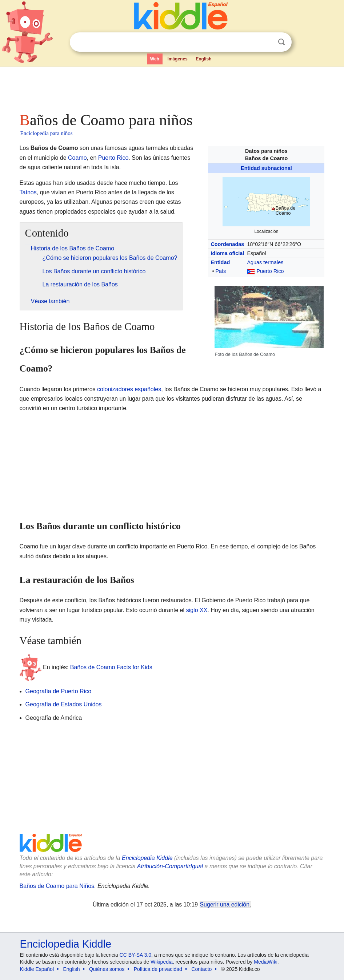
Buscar (281, 42)
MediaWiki (266, 962)
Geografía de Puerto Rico (58, 691)
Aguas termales (265, 262)
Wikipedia (162, 962)
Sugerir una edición (225, 904)
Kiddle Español (37, 969)
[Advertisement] (172, 87)
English (203, 59)
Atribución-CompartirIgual (170, 866)
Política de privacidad (158, 969)
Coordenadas (227, 244)
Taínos (28, 192)
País (221, 271)
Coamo (77, 158)
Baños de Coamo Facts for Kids (111, 667)
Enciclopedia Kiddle (147, 858)
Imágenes (177, 59)
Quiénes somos (107, 969)
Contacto (201, 969)
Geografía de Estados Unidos (64, 704)
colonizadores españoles (129, 389)
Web (155, 59)
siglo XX (197, 610)
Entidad (220, 262)
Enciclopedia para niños (47, 133)
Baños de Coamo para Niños (57, 886)
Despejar (267, 42)
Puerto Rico (270, 271)
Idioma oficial (227, 253)
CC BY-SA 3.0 (135, 955)
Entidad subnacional (266, 168)
